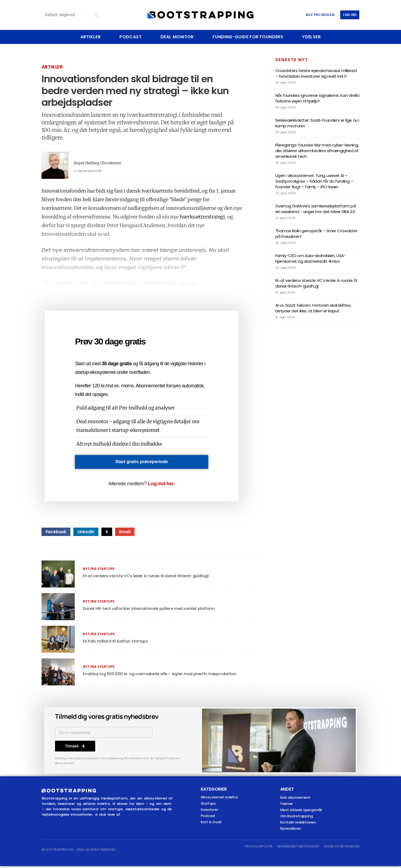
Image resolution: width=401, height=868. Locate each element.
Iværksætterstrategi (202, 217)
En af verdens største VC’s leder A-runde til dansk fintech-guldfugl (151, 578)
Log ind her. (162, 486)
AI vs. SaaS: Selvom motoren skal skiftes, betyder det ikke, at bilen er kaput (313, 308)
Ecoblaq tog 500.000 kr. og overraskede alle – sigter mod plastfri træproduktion (165, 676)
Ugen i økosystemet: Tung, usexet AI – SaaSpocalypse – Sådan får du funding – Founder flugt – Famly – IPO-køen (314, 181)
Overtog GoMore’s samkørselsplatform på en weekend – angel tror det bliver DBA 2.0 (316, 209)
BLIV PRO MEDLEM (320, 15)
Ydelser (311, 37)
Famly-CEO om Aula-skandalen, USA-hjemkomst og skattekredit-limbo (311, 258)
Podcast (131, 37)
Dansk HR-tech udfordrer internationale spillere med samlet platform (154, 610)
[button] (56, 534)
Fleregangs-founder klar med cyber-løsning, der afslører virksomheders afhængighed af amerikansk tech (317, 151)
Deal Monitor (177, 37)
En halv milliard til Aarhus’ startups (118, 643)
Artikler (90, 37)
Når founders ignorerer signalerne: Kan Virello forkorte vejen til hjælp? (318, 98)
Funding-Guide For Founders (248, 37)
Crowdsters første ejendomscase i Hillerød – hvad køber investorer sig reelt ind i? (316, 73)
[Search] (72, 15)
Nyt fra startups (99, 571)
